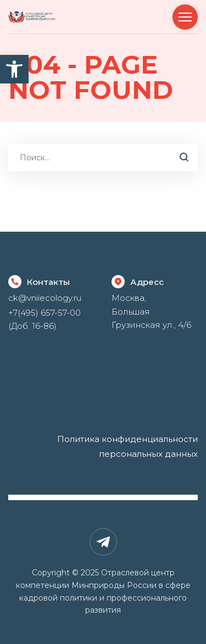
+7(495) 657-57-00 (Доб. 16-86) (44, 319)
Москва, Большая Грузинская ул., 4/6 (151, 311)
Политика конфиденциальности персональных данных (127, 446)
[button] (14, 69)
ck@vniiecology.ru (45, 298)
